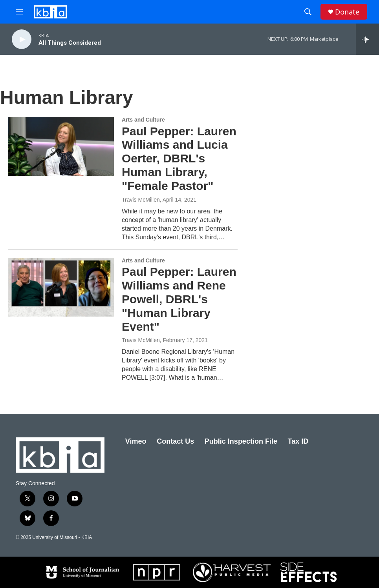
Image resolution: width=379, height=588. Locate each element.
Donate (347, 12)
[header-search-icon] (308, 12)
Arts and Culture (143, 120)
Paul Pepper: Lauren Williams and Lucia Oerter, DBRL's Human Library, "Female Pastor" (179, 158)
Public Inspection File (241, 441)
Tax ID (298, 441)
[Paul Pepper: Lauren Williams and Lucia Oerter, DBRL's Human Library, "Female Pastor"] (61, 146)
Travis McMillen (141, 200)
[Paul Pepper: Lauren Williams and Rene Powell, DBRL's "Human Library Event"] (61, 287)
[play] (22, 39)
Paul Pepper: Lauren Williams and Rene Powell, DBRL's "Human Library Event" (179, 299)
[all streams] (367, 39)
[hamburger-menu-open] (19, 12)
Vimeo (136, 441)
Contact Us (175, 441)
